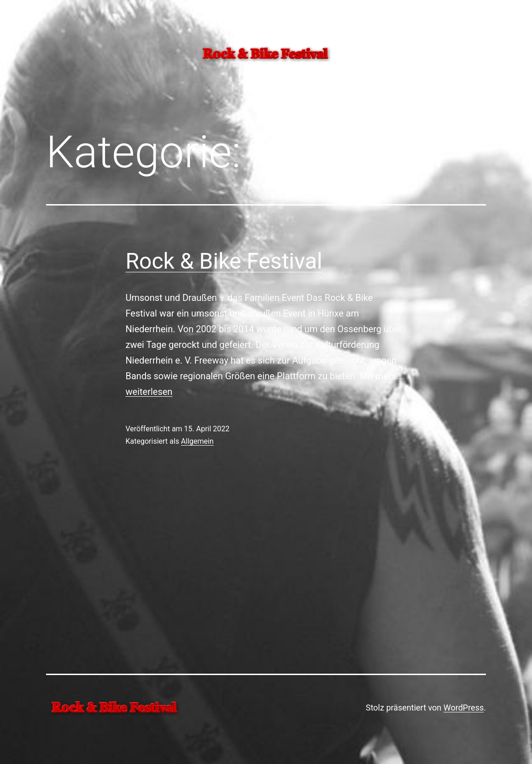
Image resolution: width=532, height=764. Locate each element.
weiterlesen (149, 392)
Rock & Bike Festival (224, 261)
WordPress (464, 708)
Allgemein (197, 441)
